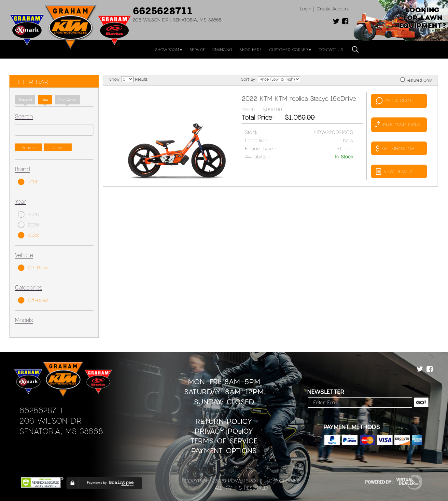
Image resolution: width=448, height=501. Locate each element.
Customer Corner (290, 49)
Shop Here (251, 49)
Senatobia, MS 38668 (61, 431)
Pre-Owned (67, 100)
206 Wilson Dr (50, 420)
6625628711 (162, 10)
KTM (28, 182)
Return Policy (224, 421)
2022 (28, 235)
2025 (28, 225)
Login (306, 9)
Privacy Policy (224, 431)
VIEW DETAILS (394, 171)
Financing (222, 49)
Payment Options (224, 450)
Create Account (333, 9)
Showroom (169, 49)
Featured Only (416, 80)
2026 (28, 214)
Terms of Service (224, 441)
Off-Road (33, 268)
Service (197, 49)
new (45, 100)
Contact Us (331, 49)
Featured (25, 100)
